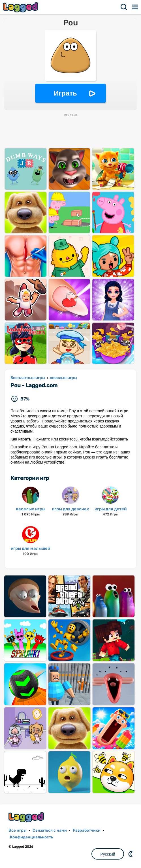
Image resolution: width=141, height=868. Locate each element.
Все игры (18, 830)
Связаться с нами (50, 830)
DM (131, 854)
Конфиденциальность (31, 837)
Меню (135, 7)
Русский (108, 854)
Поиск (124, 7)
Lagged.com (27, 817)
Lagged (21, 7)
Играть (65, 93)
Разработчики (87, 830)
